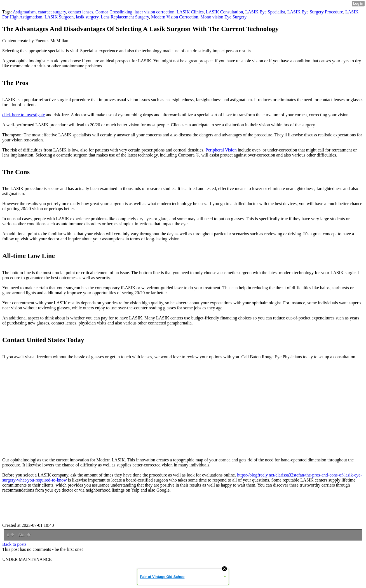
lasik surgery (87, 17)
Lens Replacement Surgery (125, 17)
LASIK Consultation (225, 12)
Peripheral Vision (221, 150)
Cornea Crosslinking (114, 12)
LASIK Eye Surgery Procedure (315, 12)
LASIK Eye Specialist (265, 12)
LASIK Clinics (190, 12)
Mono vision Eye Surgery (224, 17)
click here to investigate (24, 115)
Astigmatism (24, 12)
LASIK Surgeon (59, 17)
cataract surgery (52, 12)
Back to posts (14, 544)
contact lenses (81, 12)
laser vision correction (154, 12)
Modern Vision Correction (175, 17)
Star (24, 535)
